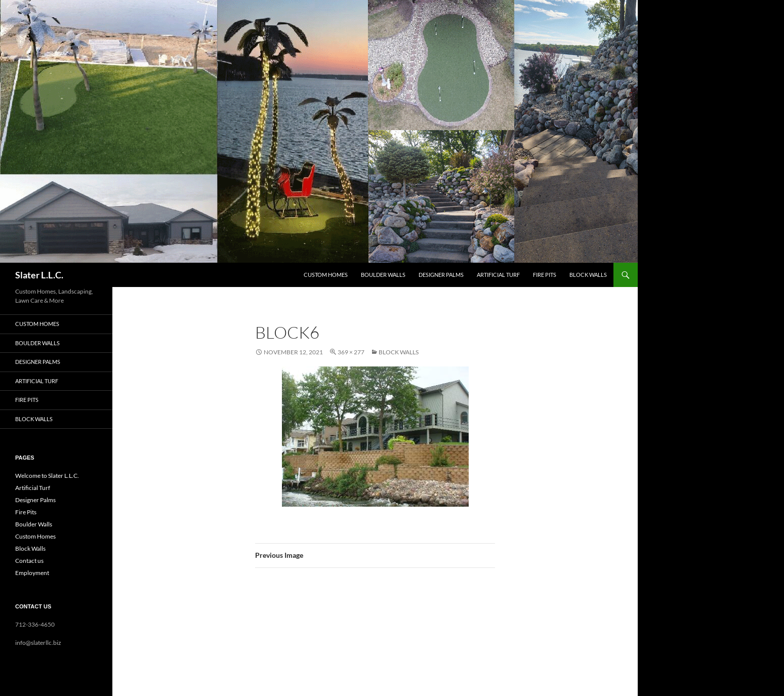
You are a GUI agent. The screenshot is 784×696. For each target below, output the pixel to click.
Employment (32, 573)
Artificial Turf (498, 275)
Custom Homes (326, 275)
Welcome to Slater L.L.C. (47, 476)
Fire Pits (545, 275)
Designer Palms (441, 275)
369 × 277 (351, 352)
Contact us (29, 561)
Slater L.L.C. (39, 275)
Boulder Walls (383, 275)
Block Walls (588, 275)
